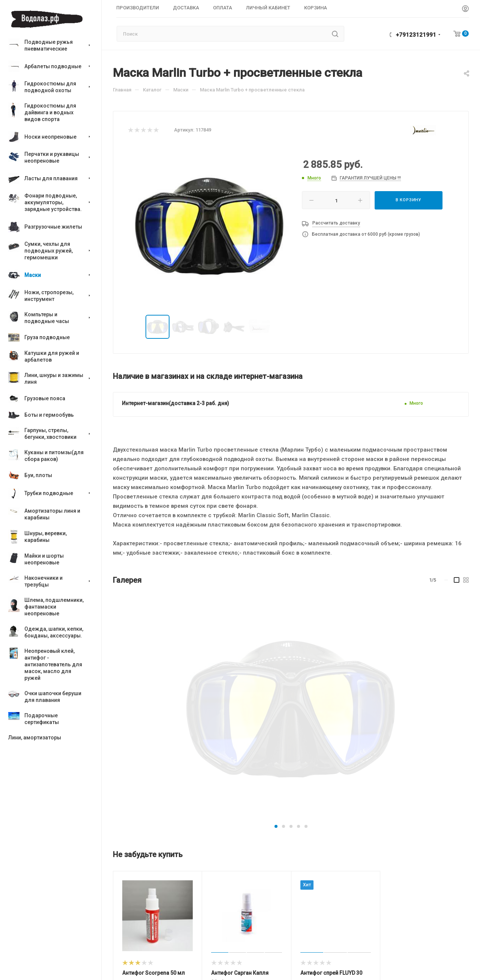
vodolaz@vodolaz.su (427, 938)
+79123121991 (416, 35)
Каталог (125, 945)
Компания (189, 945)
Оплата (262, 948)
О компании (187, 960)
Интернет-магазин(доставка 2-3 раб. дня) (175, 403)
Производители (136, 960)
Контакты (185, 970)
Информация (273, 922)
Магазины (266, 937)
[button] (276, 619)
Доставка (266, 958)
